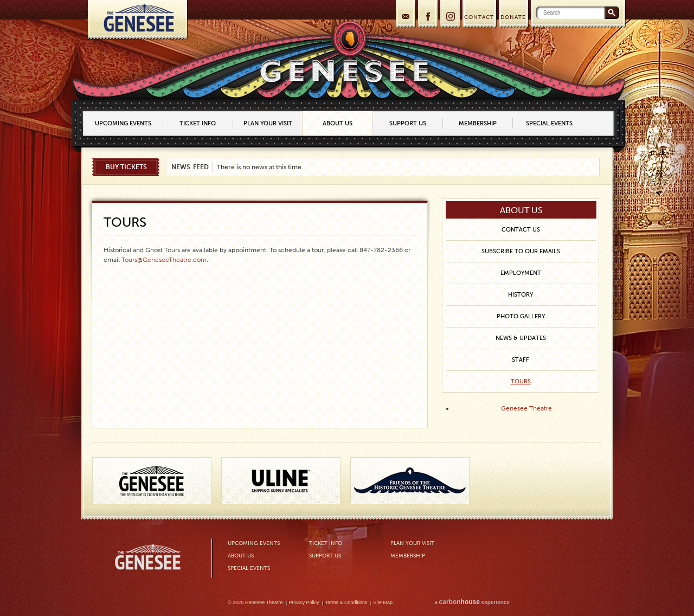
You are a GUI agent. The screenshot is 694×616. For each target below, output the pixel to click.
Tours (521, 381)
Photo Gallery (521, 316)
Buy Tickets (126, 167)
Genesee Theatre (526, 408)
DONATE (513, 17)
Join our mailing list (405, 15)
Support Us (408, 123)
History (520, 295)
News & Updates (521, 338)
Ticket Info (198, 123)
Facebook (427, 15)
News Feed (190, 167)
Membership (478, 123)
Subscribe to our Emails (521, 251)
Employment (521, 273)
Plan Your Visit (268, 123)
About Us (338, 123)
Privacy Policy (304, 602)
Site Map (383, 602)
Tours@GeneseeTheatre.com (164, 260)
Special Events (549, 123)
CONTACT (479, 17)
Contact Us (521, 230)
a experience (472, 602)
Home (137, 20)
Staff (520, 360)
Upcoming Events (123, 123)
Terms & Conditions (346, 602)
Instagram (449, 15)
